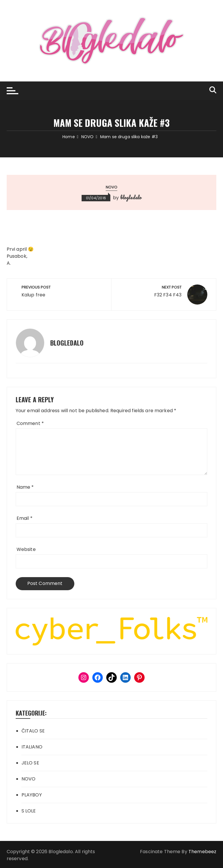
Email (25, 518)
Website (26, 549)
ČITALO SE (33, 731)
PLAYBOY (32, 795)
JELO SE (30, 763)
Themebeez (202, 852)
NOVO (112, 187)
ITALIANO (32, 747)
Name (25, 487)
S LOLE (29, 811)
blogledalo (131, 197)
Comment (30, 423)
